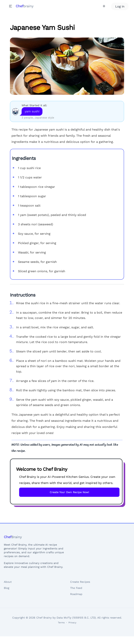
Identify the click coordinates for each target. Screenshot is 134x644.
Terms (61, 623)
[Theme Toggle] (104, 6)
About (8, 582)
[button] (11, 6)
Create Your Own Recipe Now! (69, 492)
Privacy (72, 623)
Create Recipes (80, 582)
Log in (120, 6)
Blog (6, 588)
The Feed (76, 588)
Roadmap (76, 594)
